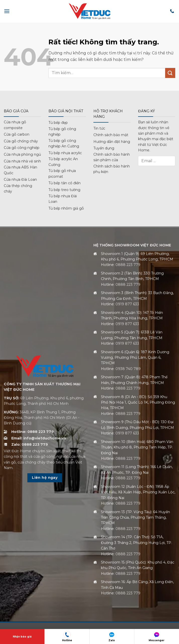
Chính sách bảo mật (111, 135)
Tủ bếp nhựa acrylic (65, 153)
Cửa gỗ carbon (17, 134)
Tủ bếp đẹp (58, 123)
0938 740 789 (128, 369)
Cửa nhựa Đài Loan (20, 179)
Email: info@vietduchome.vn (39, 438)
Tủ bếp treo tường (64, 190)
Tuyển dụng (104, 148)
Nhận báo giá (22, 637)
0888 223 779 (128, 265)
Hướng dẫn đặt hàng (112, 142)
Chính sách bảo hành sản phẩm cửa (112, 157)
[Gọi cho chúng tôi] (172, 11)
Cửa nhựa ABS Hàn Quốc (20, 170)
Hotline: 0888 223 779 (33, 432)
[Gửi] (170, 73)
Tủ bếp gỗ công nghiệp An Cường (64, 143)
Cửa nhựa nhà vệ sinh (22, 161)
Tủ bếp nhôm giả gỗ (66, 208)
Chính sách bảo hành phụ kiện (112, 169)
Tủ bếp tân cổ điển (65, 183)
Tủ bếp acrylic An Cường (63, 162)
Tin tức (99, 128)
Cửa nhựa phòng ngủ (22, 154)
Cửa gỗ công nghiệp (22, 148)
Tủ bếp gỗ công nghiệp (62, 132)
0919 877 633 (127, 304)
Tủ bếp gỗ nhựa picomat (62, 173)
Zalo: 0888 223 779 (30, 444)
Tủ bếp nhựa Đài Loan (63, 199)
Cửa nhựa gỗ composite (15, 125)
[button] (7, 11)
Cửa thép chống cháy (18, 189)
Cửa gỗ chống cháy (21, 141)
